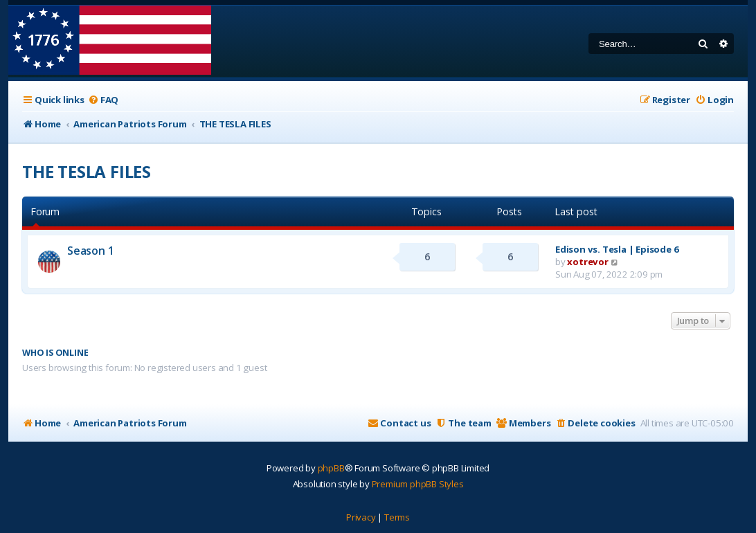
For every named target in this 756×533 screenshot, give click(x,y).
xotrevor (587, 262)
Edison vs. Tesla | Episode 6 (617, 249)
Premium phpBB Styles (418, 484)
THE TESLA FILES (87, 171)
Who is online (55, 353)
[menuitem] (103, 100)
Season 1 (90, 251)
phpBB (331, 468)
